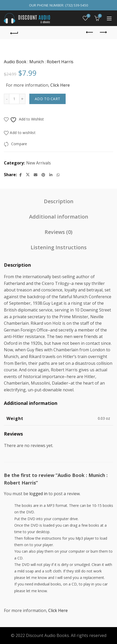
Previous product (90, 32)
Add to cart (47, 99)
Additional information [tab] (59, 217)
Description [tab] (59, 201)
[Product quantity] (14, 99)
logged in (38, 494)
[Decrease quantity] (6, 99)
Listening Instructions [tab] (59, 247)
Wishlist (88, 16)
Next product (103, 32)
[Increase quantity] (22, 99)
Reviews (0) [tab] (58, 232)
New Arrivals (39, 163)
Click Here (60, 85)
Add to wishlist (23, 133)
